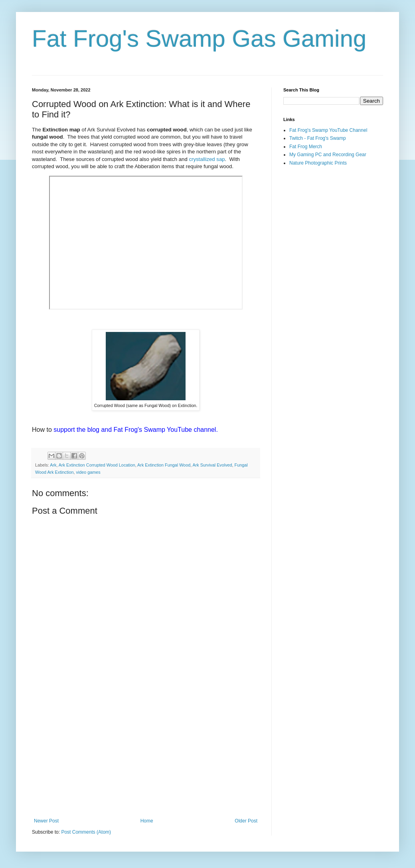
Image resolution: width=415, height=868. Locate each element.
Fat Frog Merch (306, 147)
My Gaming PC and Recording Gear (328, 155)
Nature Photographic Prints (318, 163)
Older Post (246, 821)
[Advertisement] (146, 752)
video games (88, 472)
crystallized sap (207, 159)
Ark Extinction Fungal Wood (164, 465)
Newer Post (46, 821)
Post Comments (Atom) (86, 832)
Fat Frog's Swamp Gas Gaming (199, 39)
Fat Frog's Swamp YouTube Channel (328, 130)
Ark (53, 465)
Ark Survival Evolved (212, 465)
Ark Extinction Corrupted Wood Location (97, 465)
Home (147, 821)
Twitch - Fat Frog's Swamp (318, 138)
